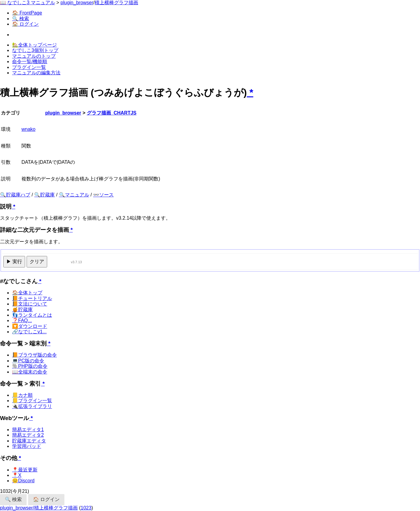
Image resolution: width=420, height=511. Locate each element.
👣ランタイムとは (32, 315)
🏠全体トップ (27, 293)
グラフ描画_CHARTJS (112, 113)
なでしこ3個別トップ (35, 50)
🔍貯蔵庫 (44, 195)
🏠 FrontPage (27, 13)
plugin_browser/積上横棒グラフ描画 (39, 508)
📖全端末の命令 (30, 372)
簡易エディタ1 (28, 430)
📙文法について (30, 304)
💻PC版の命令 (28, 361)
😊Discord (23, 481)
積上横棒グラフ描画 (116, 3)
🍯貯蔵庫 (22, 310)
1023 (86, 508)
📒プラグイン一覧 (32, 401)
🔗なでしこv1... (29, 332)
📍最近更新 (25, 470)
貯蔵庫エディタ (29, 441)
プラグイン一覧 (29, 67)
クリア (37, 262)
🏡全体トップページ (34, 45)
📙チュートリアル (32, 298)
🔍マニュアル (74, 195)
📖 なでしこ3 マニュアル (28, 3)
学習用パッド (27, 446)
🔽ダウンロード (30, 326)
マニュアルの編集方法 (36, 73)
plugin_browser (77, 3)
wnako (28, 129)
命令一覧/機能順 (30, 61)
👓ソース (103, 195)
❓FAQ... (22, 320)
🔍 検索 (21, 19)
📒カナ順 (22, 395)
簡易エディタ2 (28, 435)
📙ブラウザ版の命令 (34, 355)
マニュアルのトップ (34, 56)
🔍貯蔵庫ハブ (15, 195)
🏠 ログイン (25, 24)
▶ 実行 (14, 262)
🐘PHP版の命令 (30, 366)
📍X (17, 475)
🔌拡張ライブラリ (32, 406)
